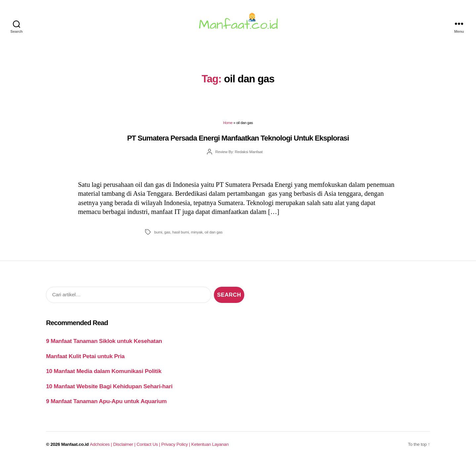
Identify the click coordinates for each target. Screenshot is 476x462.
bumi (158, 232)
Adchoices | (101, 444)
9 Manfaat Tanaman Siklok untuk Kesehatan (104, 341)
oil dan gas (214, 232)
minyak (197, 232)
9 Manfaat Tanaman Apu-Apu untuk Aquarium (106, 401)
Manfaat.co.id (75, 444)
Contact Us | (149, 444)
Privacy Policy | (176, 444)
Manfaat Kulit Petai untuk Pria (85, 356)
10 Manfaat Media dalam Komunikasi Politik (104, 371)
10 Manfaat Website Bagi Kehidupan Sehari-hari (109, 386)
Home (228, 123)
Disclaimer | (125, 444)
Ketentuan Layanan (210, 444)
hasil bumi (180, 232)
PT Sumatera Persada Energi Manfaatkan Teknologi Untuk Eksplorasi (238, 138)
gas (167, 232)
